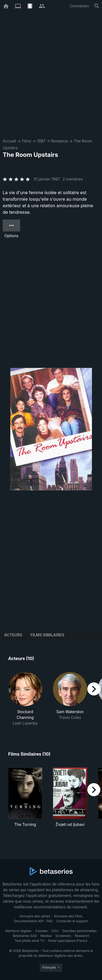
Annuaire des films (68, 916)
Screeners (63, 936)
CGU (55, 931)
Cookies (41, 931)
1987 (41, 141)
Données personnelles (79, 931)
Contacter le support (72, 921)
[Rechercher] (97, 6)
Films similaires (47, 635)
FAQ (49, 921)
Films (27, 141)
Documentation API (29, 921)
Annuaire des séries (35, 916)
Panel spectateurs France (68, 941)
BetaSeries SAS (25, 936)
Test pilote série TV (30, 941)
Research (82, 936)
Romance (60, 141)
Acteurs (13, 635)
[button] (25, 699)
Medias (46, 936)
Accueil (9, 141)
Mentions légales (18, 931)
